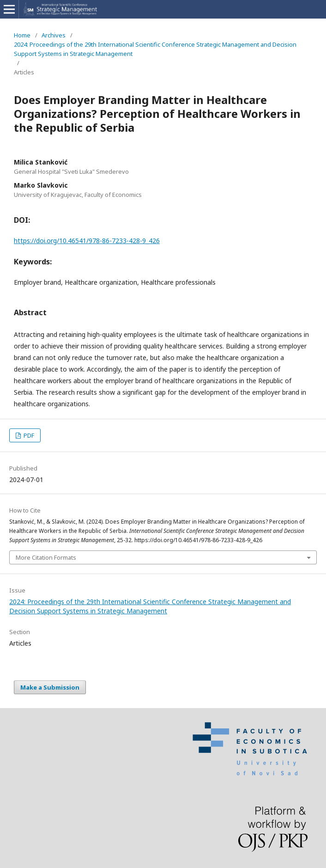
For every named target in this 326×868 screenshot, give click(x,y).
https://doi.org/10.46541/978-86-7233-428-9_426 (87, 241)
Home (22, 35)
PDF (28, 435)
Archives (54, 35)
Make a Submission (50, 687)
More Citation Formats (46, 557)
